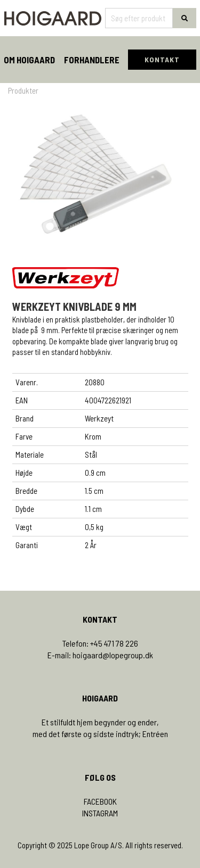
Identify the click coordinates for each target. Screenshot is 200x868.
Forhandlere (92, 60)
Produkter (23, 90)
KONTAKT (162, 59)
